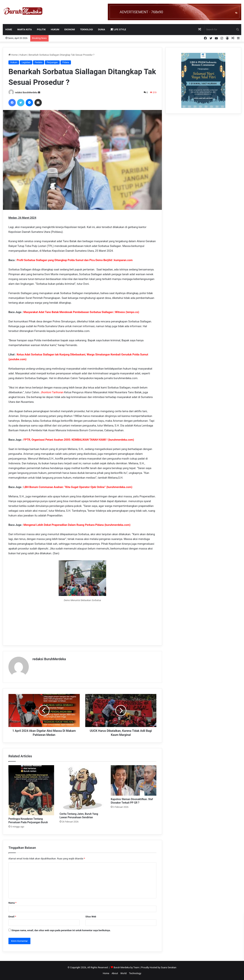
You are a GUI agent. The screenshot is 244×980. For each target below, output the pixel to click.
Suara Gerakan (169, 967)
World (124, 973)
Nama (12, 903)
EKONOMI (70, 29)
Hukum (23, 55)
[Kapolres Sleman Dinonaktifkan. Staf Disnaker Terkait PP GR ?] (134, 780)
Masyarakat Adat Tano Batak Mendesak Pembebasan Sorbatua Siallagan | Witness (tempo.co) (81, 312)
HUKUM (55, 29)
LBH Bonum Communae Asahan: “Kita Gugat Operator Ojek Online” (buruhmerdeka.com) (78, 487)
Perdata (39, 62)
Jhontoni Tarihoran (52, 392)
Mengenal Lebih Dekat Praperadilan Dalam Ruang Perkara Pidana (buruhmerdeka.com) (77, 525)
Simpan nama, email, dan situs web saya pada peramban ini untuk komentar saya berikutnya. (61, 930)
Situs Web (91, 917)
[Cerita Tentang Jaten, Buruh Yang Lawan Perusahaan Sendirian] (82, 788)
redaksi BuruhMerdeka (26, 93)
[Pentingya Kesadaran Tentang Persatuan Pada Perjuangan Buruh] (31, 790)
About (115, 973)
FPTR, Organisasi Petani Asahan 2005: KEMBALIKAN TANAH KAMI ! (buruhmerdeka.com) (79, 440)
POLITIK (41, 29)
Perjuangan (52, 62)
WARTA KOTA (25, 29)
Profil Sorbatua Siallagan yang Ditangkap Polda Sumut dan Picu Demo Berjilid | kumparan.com (75, 260)
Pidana (66, 62)
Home (9, 29)
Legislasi (26, 62)
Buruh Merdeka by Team (127, 967)
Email (12, 917)
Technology (135, 973)
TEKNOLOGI (87, 29)
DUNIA (102, 29)
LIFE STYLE (118, 29)
